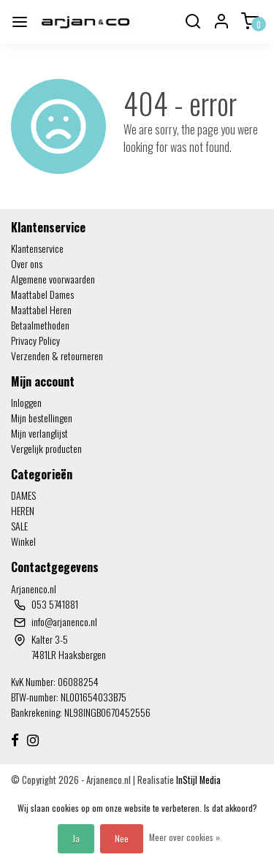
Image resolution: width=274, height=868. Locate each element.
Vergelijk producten (46, 448)
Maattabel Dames (42, 294)
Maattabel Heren (41, 309)
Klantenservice (37, 248)
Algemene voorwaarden (53, 279)
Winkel (23, 541)
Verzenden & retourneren (57, 355)
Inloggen (26, 402)
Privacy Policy (35, 340)
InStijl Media (197, 780)
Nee (122, 838)
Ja (76, 838)
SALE (19, 526)
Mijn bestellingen (42, 418)
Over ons (27, 263)
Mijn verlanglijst (39, 433)
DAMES (23, 495)
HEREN (23, 510)
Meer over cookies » (184, 837)
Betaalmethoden (40, 325)
